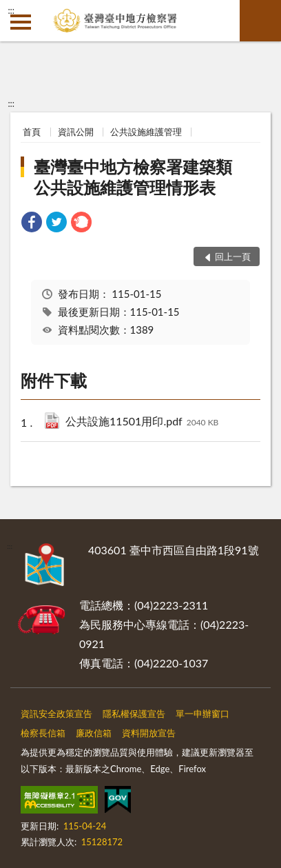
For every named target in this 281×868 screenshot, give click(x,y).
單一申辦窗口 (202, 714)
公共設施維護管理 (146, 132)
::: (11, 10)
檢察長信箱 (43, 733)
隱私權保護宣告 (134, 714)
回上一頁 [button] (233, 256)
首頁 (32, 132)
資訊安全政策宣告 (56, 714)
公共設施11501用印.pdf (142, 422)
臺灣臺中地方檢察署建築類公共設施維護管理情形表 (133, 177)
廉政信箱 (94, 733)
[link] (32, 224)
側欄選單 (21, 22)
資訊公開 (76, 132)
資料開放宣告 (149, 733)
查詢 (260, 21)
